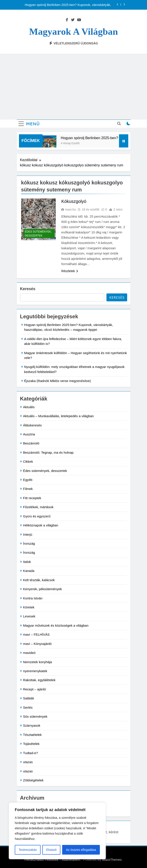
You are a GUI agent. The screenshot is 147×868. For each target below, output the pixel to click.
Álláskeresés (33, 425)
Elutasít (51, 850)
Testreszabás (28, 850)
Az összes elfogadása (81, 850)
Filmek (28, 489)
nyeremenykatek (35, 671)
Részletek (70, 271)
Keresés (28, 289)
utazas (28, 762)
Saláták (29, 698)
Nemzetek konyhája (38, 662)
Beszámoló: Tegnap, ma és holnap (48, 452)
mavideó (29, 653)
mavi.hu (70, 209)
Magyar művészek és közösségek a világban (56, 625)
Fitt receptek (32, 498)
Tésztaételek (33, 735)
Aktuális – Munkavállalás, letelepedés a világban (59, 416)
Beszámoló (31, 443)
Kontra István (33, 598)
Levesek (29, 616)
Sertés (28, 707)
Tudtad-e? (31, 753)
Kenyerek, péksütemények (43, 589)
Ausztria (29, 434)
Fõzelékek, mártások (38, 507)
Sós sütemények (35, 716)
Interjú (28, 534)
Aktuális (29, 407)
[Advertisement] (73, 87)
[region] (57, 831)
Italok (27, 562)
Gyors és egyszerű (37, 516)
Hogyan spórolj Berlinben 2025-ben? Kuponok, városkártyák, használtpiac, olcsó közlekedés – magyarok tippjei (68, 5)
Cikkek (28, 461)
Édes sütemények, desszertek (38, 234)
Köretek (29, 607)
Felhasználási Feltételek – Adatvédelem (52, 860)
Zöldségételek (33, 780)
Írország (29, 543)
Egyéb (28, 480)
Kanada (29, 571)
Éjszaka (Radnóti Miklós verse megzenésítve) (58, 381)
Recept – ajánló (35, 689)
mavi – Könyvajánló (37, 644)
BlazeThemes (112, 860)
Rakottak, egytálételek (39, 680)
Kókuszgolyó (74, 201)
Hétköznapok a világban (41, 525)
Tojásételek (31, 744)
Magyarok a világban (73, 32)
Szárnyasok (32, 725)
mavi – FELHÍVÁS (36, 634)
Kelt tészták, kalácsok (39, 580)
